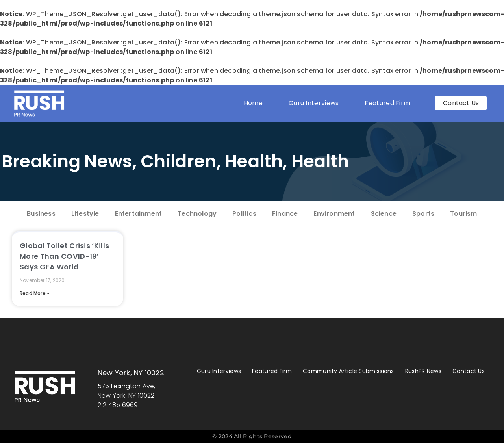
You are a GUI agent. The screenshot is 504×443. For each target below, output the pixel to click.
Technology (197, 214)
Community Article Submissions (348, 371)
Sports (423, 214)
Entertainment (139, 214)
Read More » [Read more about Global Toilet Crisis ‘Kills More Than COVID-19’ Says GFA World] (34, 293)
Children (178, 161)
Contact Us (469, 371)
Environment (334, 214)
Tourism (463, 214)
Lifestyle (85, 214)
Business (41, 214)
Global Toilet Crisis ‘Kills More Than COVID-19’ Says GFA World (64, 256)
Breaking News (67, 161)
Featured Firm (389, 103)
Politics (244, 214)
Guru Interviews (314, 103)
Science (384, 214)
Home (253, 103)
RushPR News (423, 371)
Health (254, 161)
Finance (285, 214)
